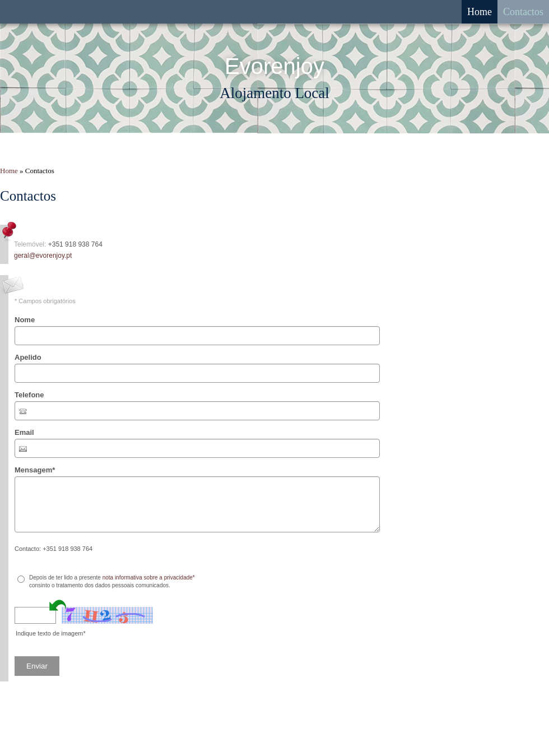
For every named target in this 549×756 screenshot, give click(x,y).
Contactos (523, 12)
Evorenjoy (274, 66)
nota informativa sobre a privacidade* (149, 578)
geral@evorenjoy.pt (43, 256)
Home (480, 12)
